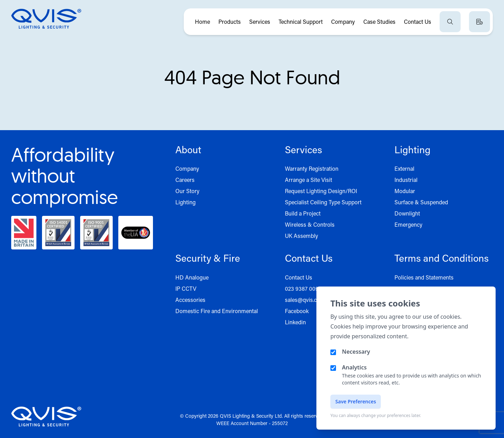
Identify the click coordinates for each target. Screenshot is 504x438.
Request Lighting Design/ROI (321, 191)
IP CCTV (186, 288)
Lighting (185, 202)
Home (202, 22)
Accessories (190, 300)
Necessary (356, 352)
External (404, 168)
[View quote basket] (479, 22)
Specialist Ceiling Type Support (323, 202)
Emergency (408, 224)
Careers (185, 180)
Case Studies (379, 22)
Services (260, 22)
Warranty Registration (312, 168)
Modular (405, 191)
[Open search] (450, 22)
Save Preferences (356, 401)
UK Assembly (302, 236)
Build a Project (303, 213)
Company (343, 22)
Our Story (187, 191)
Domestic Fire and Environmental (217, 311)
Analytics (354, 367)
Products (230, 22)
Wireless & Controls (310, 224)
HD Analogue (192, 277)
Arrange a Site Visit (309, 180)
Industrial (406, 180)
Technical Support (301, 22)
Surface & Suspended (421, 202)
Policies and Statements (424, 277)
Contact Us (418, 22)
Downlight (407, 213)
